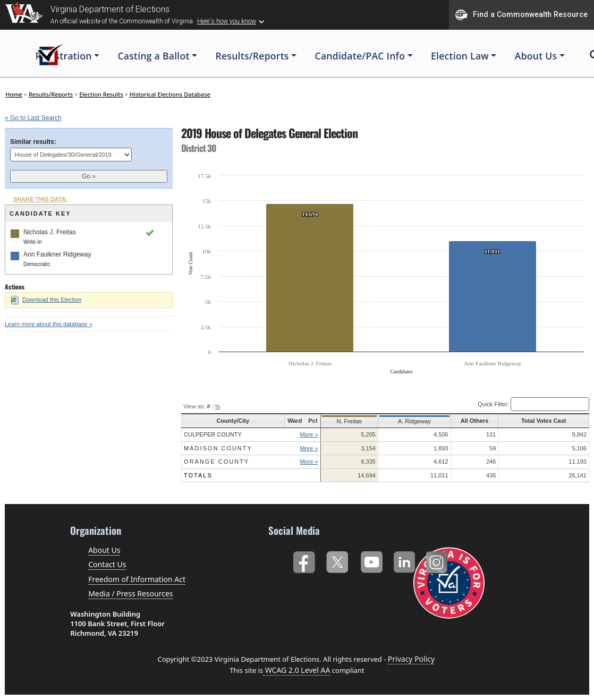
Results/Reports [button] (252, 56)
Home (14, 94)
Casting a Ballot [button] (153, 56)
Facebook (304, 560)
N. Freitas (346, 421)
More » (306, 434)
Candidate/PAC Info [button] (360, 56)
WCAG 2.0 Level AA (296, 670)
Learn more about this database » (49, 324)
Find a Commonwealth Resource (521, 15)
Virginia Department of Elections (110, 9)
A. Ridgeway (409, 421)
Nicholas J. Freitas (50, 232)
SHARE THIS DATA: (40, 199)
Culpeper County (213, 434)
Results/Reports (51, 94)
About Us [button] (536, 56)
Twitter (337, 560)
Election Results (101, 94)
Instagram (438, 560)
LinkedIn (405, 560)
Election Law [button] (460, 56)
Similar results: (33, 142)
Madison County (218, 448)
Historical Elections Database (170, 94)
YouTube (371, 560)
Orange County (217, 462)
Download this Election (46, 300)
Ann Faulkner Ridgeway (57, 254)
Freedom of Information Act (137, 579)
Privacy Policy (411, 659)
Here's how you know (227, 21)
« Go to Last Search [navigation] (33, 118)
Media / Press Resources (130, 594)
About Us (104, 550)
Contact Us (107, 564)
